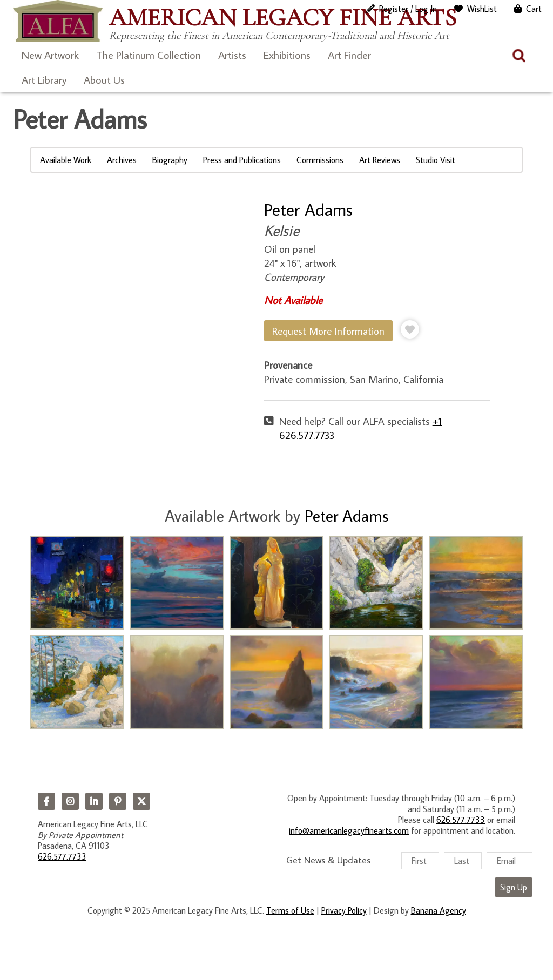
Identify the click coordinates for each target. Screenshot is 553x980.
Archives (122, 160)
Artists (232, 55)
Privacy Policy (344, 910)
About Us (104, 79)
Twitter (141, 801)
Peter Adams (308, 209)
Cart (534, 9)
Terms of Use (290, 910)
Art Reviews (380, 160)
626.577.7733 (62, 856)
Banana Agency (439, 910)
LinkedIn (94, 801)
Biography (170, 160)
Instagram (70, 801)
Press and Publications (242, 160)
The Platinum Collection (149, 55)
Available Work (66, 160)
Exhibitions (287, 55)
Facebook (46, 801)
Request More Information (328, 331)
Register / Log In (408, 9)
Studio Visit (436, 160)
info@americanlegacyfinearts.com (349, 830)
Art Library (44, 79)
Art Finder (349, 55)
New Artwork (50, 55)
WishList (482, 9)
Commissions (320, 160)
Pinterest (118, 801)
